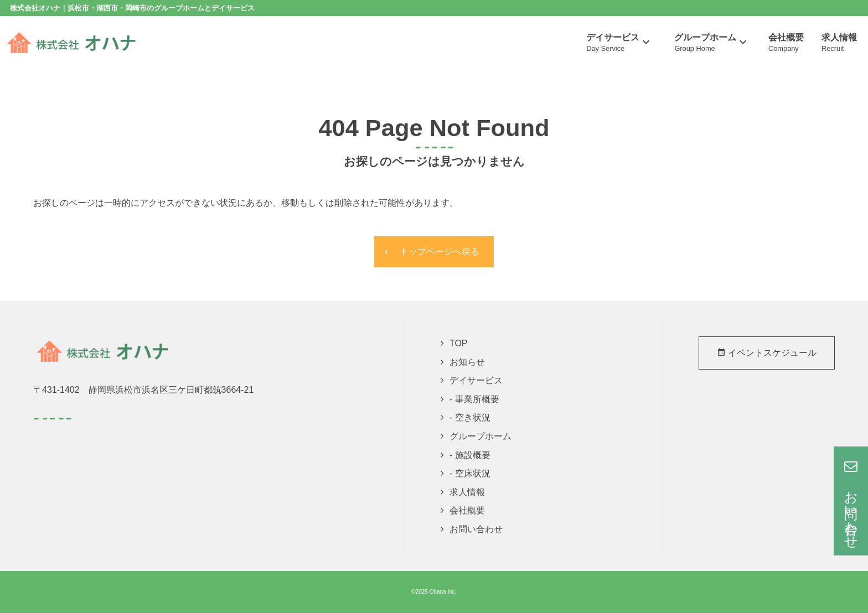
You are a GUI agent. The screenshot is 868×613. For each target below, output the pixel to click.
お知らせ (467, 362)
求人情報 (467, 492)
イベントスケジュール (767, 353)
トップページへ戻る (440, 251)
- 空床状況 (470, 474)
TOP (459, 343)
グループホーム (480, 436)
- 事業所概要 (474, 399)
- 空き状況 (470, 418)
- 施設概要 (470, 455)
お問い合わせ (476, 529)
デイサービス (476, 381)
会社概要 (467, 511)
